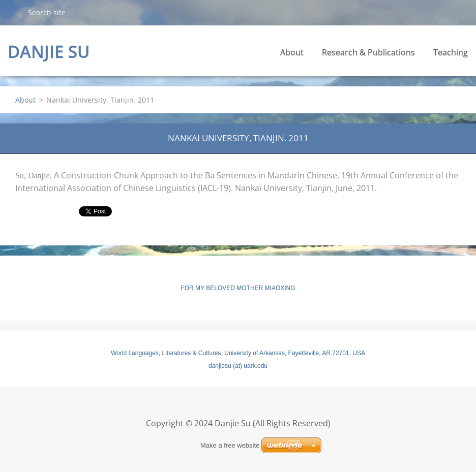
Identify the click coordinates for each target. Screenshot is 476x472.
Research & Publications (368, 52)
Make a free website (230, 445)
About (292, 52)
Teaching (451, 52)
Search (14, 12)
